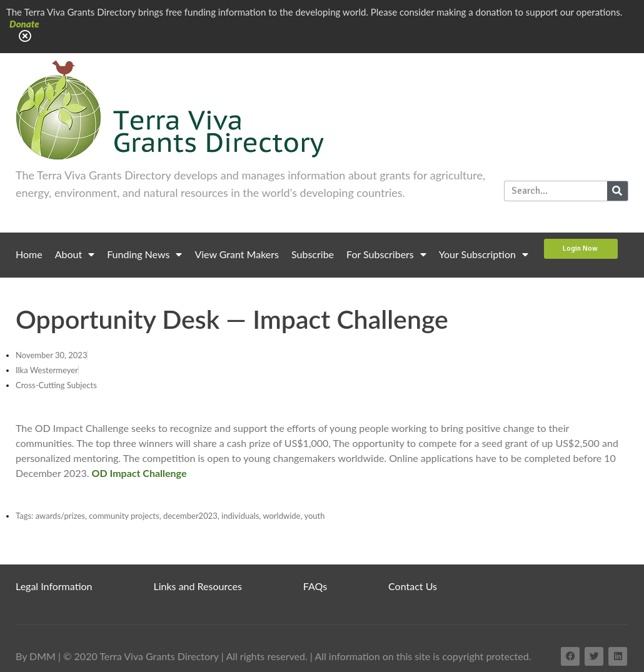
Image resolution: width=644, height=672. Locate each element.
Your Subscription (484, 254)
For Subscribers (386, 254)
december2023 (190, 516)
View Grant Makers (237, 254)
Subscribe (313, 254)
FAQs (315, 586)
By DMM (36, 656)
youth (314, 516)
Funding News (144, 254)
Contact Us (413, 586)
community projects (124, 516)
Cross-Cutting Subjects (56, 385)
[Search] (617, 191)
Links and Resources (198, 586)
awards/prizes (60, 516)
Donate (24, 24)
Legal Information (54, 586)
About (75, 254)
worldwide (281, 516)
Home (29, 254)
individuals (240, 516)
